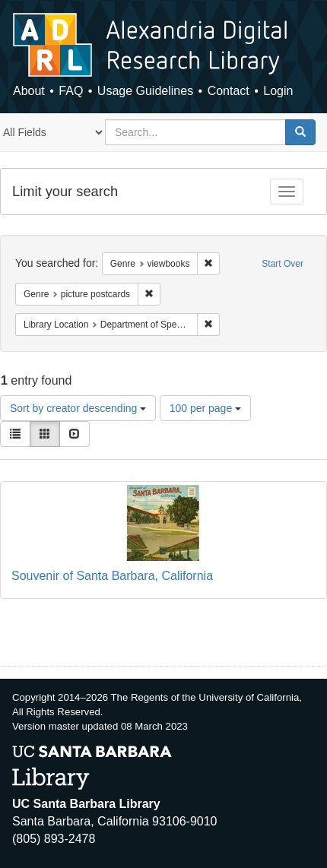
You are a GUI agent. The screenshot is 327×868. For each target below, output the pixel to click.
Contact (229, 91)
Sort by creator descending (78, 408)
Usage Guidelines (145, 91)
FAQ (71, 91)
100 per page (205, 408)
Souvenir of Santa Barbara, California (112, 576)
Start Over (283, 264)
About (29, 91)
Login (278, 91)
